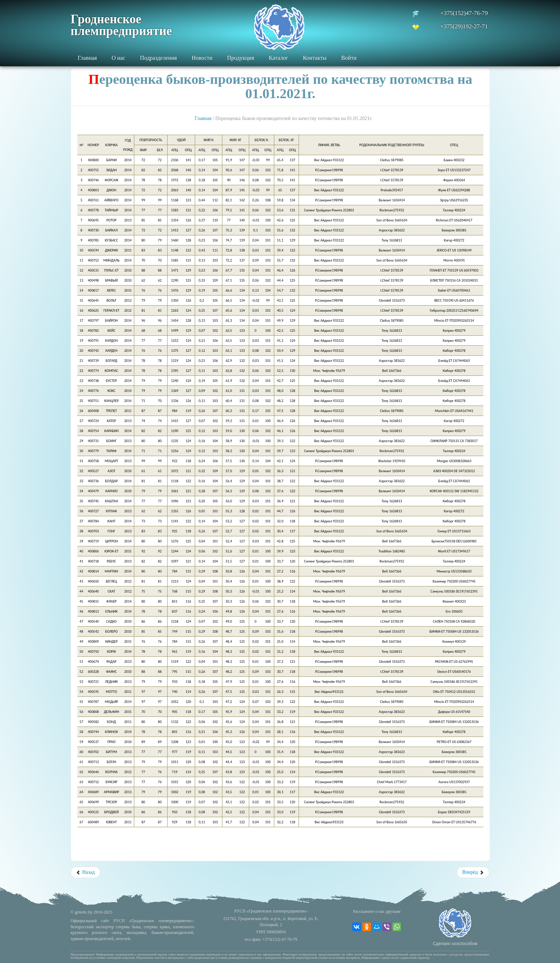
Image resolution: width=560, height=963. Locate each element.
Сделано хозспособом (455, 944)
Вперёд (473, 872)
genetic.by (84, 912)
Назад (85, 872)
